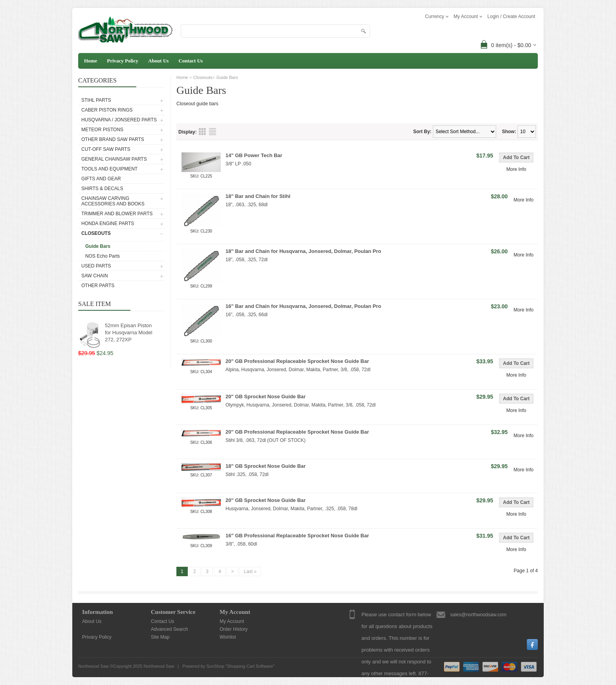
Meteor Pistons (102, 130)
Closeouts (96, 233)
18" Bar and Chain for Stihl (258, 196)
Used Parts (96, 266)
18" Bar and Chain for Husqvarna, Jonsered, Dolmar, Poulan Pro (303, 251)
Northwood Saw (159, 666)
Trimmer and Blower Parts (117, 214)
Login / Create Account (511, 16)
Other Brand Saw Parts (113, 139)
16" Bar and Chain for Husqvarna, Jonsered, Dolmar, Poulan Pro (303, 306)
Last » (250, 571)
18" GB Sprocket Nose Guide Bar (266, 466)
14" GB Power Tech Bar (254, 155)
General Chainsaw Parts (114, 159)
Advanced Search (170, 629)
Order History (234, 629)
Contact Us (191, 61)
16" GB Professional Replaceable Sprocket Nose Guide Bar (297, 536)
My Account (232, 621)
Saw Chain (95, 276)
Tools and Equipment (109, 169)
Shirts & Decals (102, 189)
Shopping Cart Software (250, 666)
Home (91, 61)
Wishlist (228, 637)
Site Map (160, 637)
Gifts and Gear (101, 179)
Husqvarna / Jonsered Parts (119, 120)
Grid (202, 132)
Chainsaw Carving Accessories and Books (113, 201)
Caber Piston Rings (107, 110)
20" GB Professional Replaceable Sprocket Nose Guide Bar (297, 361)
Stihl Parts (96, 100)
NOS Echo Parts (103, 256)
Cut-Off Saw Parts (106, 149)
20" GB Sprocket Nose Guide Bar (266, 397)
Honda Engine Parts (108, 223)
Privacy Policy (123, 61)
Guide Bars (98, 246)
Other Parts (98, 286)
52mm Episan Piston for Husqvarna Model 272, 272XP (129, 332)
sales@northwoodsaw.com (478, 615)
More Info (516, 169)
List (213, 132)
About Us (158, 61)
